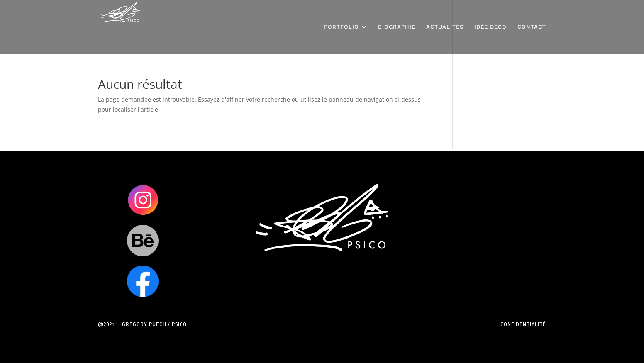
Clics (143, 200)
